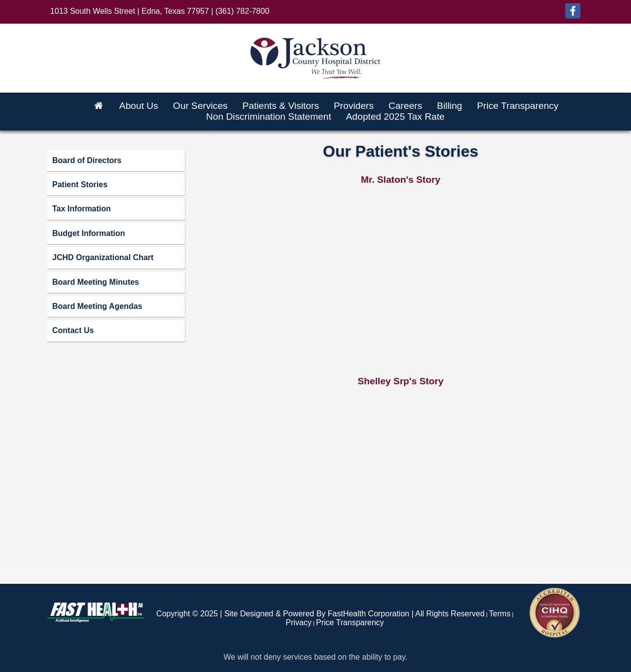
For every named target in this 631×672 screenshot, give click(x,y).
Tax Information (82, 209)
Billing (449, 106)
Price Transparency (518, 106)
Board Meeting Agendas (97, 306)
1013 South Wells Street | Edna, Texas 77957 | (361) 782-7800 (160, 11)
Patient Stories (80, 185)
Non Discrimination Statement (269, 117)
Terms (500, 614)
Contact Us (73, 330)
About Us (139, 106)
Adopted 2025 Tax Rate (395, 117)
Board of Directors (87, 160)
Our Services (200, 106)
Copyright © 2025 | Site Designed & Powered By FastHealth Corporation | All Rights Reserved (320, 614)
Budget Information (89, 233)
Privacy (299, 622)
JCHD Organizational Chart (103, 257)
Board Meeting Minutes (96, 282)
